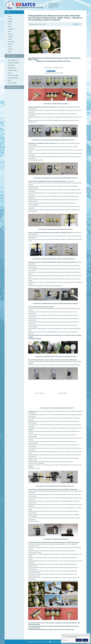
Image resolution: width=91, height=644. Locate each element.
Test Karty (11, 34)
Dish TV (10, 73)
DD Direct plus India (13, 75)
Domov (10, 16)
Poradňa (10, 37)
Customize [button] (65, 640)
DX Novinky (11, 29)
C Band (10, 27)
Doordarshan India (13, 78)
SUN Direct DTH (12, 68)
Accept (85, 640)
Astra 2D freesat (12, 83)
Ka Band (10, 21)
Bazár (9, 47)
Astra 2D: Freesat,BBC (13, 63)
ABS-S (9, 80)
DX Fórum (10, 49)
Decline (79, 640)
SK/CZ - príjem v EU (13, 60)
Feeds (9, 32)
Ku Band (10, 19)
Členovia (10, 44)
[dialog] (76, 638)
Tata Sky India (11, 65)
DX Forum (76, 24)
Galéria (10, 39)
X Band (10, 24)
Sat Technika (11, 42)
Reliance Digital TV (13, 70)
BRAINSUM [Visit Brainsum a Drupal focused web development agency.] (61, 642)
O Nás (9, 52)
